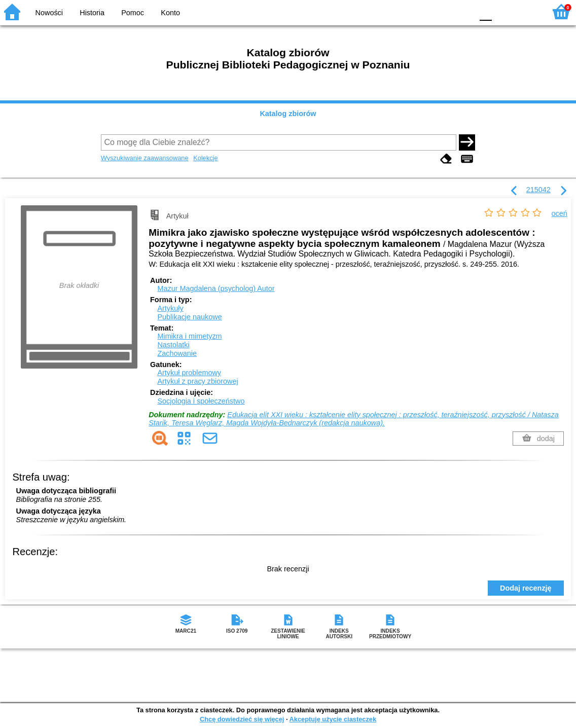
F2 (527, 11)
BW (421, 11)
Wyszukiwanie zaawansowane (145, 158)
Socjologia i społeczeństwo (201, 401)
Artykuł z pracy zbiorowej (197, 381)
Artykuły (170, 308)
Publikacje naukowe (189, 317)
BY (462, 11)
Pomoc (133, 13)
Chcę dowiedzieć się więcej (242, 719)
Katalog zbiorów (288, 114)
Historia (92, 13)
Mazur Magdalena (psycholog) (216, 288)
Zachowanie (177, 353)
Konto (170, 13)
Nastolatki (173, 345)
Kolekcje (205, 158)
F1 (503, 11)
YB (441, 11)
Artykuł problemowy (189, 373)
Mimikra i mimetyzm (189, 336)
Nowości (49, 13)
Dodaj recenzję (526, 588)
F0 (485, 11)
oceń (560, 213)
